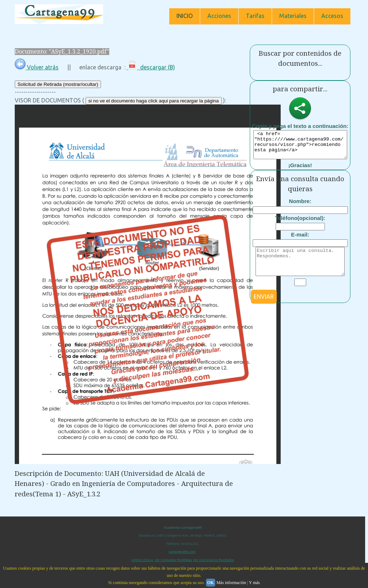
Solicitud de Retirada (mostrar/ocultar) (58, 84)
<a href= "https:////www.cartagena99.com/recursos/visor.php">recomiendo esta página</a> (303, 147)
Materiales (293, 16)
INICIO (185, 16)
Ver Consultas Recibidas (173, 560)
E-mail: (300, 240)
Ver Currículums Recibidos (213, 560)
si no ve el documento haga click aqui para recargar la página (154, 101)
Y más (254, 583)
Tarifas (255, 16)
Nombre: (300, 206)
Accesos (332, 16)
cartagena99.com (182, 552)
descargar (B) (151, 67)
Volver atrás (37, 67)
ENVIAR (264, 307)
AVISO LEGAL (142, 560)
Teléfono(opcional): (300, 223)
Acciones (219, 16)
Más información (231, 583)
